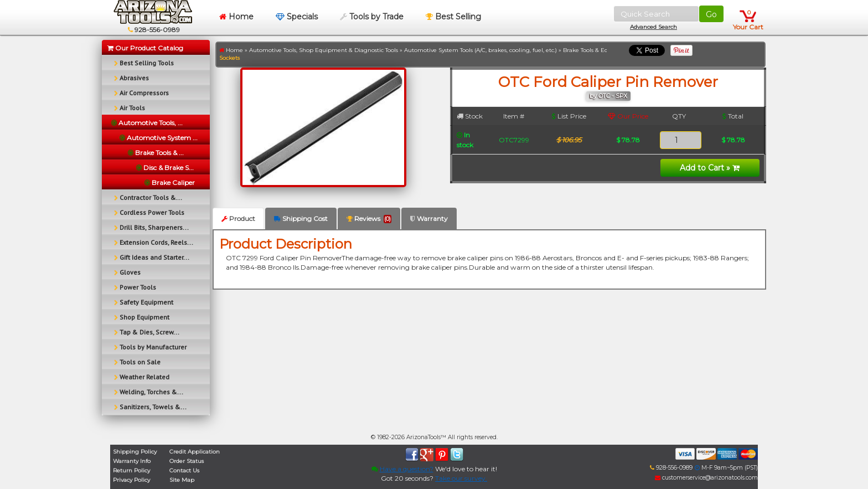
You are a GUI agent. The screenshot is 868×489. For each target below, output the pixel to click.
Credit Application (195, 452)
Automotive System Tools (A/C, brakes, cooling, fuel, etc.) (480, 50)
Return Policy (131, 470)
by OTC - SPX (608, 96)
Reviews (369, 219)
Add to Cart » (710, 168)
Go (711, 14)
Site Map (182, 480)
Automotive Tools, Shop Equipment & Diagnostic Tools (324, 50)
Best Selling (453, 17)
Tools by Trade (372, 17)
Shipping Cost (301, 218)
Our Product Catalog (145, 48)
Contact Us (184, 470)
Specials (297, 17)
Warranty (429, 218)
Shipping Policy (135, 452)
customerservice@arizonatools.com (706, 478)
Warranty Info (132, 461)
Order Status (187, 461)
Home (236, 17)
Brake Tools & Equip (590, 50)
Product (238, 218)
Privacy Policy (131, 480)
